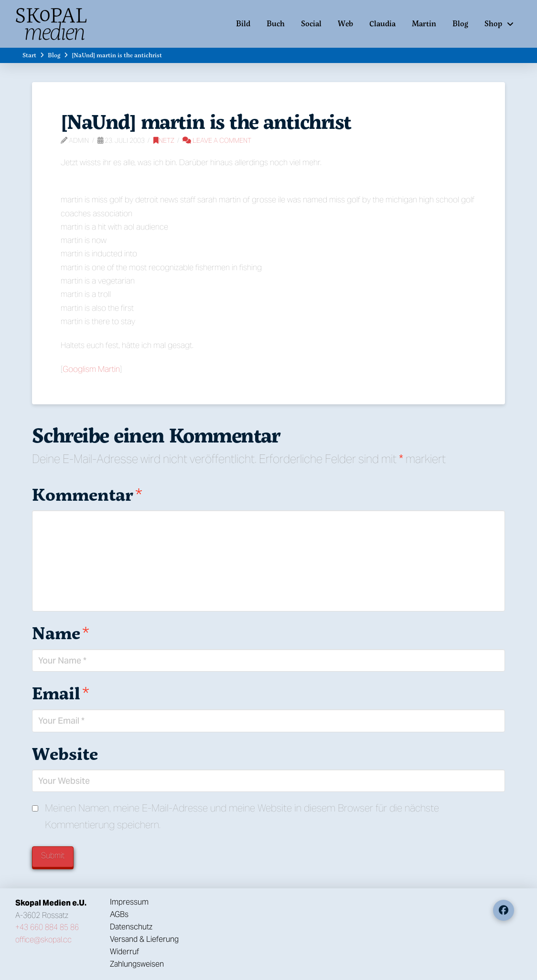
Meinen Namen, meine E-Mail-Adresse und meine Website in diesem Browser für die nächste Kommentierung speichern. (242, 816)
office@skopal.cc (43, 940)
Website (65, 753)
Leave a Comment (217, 140)
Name (61, 633)
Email (61, 693)
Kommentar (87, 494)
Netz (164, 140)
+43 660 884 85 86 (47, 927)
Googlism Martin (91, 369)
